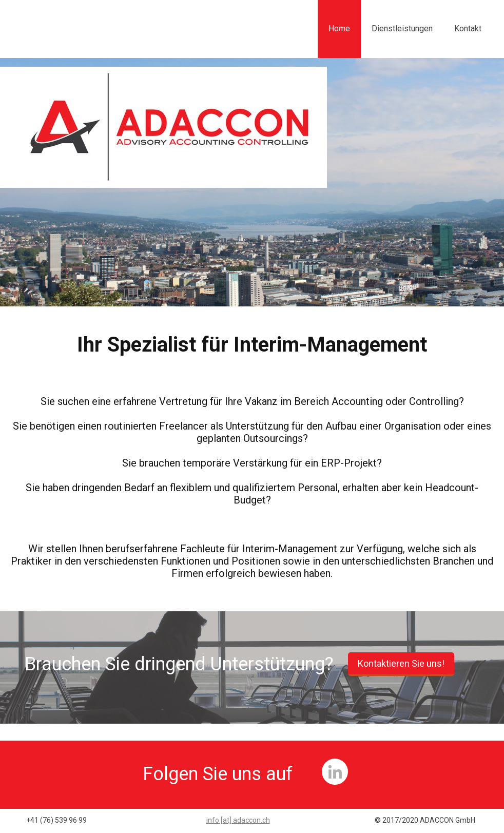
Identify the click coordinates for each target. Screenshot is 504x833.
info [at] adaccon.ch (238, 820)
